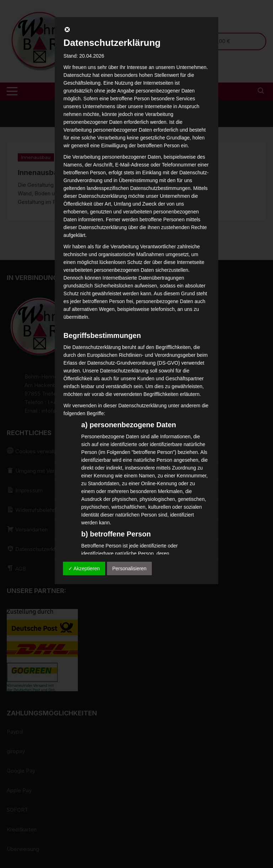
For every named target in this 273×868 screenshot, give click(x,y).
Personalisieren (130, 568)
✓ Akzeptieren (84, 568)
